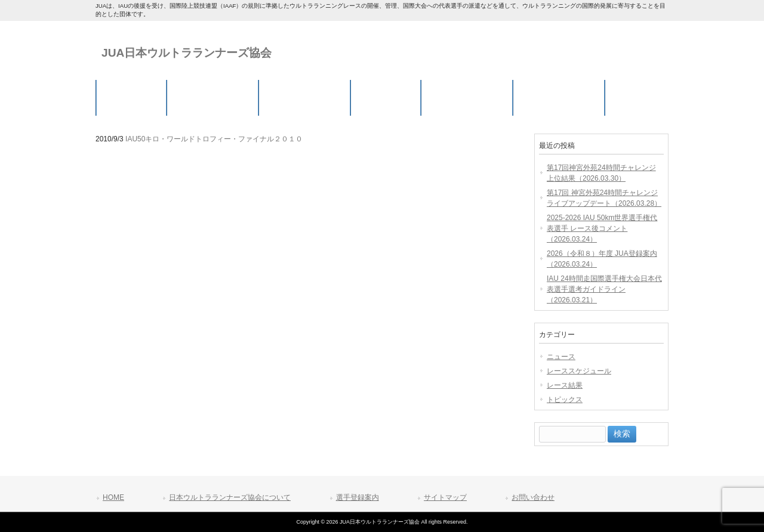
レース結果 (565, 385)
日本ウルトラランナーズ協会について (230, 497)
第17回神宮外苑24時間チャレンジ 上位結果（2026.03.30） (601, 173)
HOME (113, 497)
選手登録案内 (358, 497)
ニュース (561, 357)
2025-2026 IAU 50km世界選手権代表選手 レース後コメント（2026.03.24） (602, 228)
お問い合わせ (533, 497)
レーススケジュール (579, 371)
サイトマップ (445, 497)
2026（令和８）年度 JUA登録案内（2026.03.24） (602, 259)
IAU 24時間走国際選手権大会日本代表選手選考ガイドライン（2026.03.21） (604, 289)
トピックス (565, 400)
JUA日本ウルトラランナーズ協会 (187, 53)
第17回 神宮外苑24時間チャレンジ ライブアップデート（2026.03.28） (604, 198)
